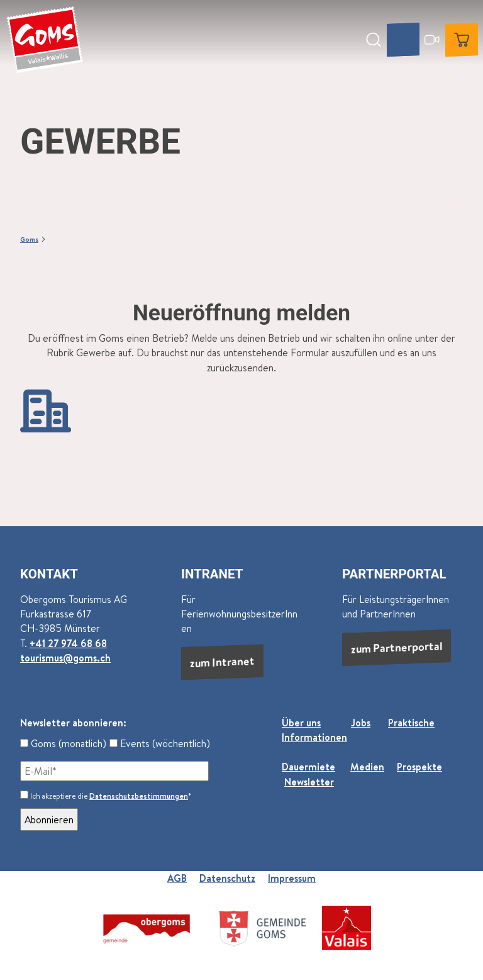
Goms (29, 239)
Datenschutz (227, 878)
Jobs (361, 723)
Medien (367, 767)
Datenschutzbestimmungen (139, 796)
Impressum (292, 878)
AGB (177, 878)
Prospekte (419, 767)
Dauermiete (308, 767)
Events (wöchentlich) (160, 743)
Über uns (301, 723)
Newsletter (309, 782)
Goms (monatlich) (63, 743)
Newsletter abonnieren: (73, 723)
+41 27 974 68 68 (68, 643)
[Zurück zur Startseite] (45, 40)
